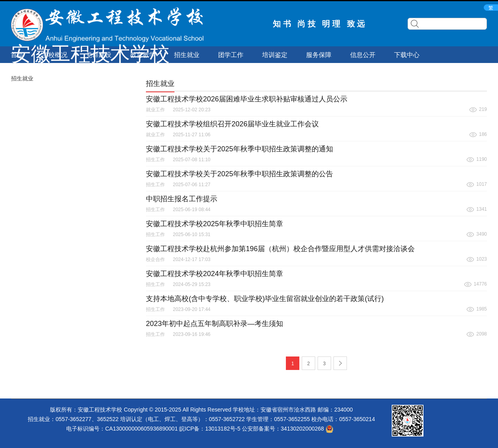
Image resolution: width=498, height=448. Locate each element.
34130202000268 (307, 429)
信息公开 (363, 55)
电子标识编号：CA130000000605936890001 (122, 429)
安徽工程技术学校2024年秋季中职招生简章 (215, 274)
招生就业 (187, 55)
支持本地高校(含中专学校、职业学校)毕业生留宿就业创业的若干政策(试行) (265, 299)
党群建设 (99, 55)
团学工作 (231, 55)
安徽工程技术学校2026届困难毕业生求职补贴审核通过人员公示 (247, 99)
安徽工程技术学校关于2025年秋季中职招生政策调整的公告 (239, 174)
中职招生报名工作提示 (182, 199)
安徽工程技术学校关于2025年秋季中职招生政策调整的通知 (239, 149)
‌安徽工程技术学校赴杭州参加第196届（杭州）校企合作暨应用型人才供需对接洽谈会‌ (280, 249)
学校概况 (55, 55)
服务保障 (319, 55)
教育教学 (143, 55)
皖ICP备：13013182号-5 (210, 429)
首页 (17, 55)
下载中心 (407, 55)
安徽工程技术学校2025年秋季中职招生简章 (215, 224)
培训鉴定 (275, 55)
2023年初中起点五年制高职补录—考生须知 (215, 324)
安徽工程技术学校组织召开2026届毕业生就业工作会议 (232, 124)
